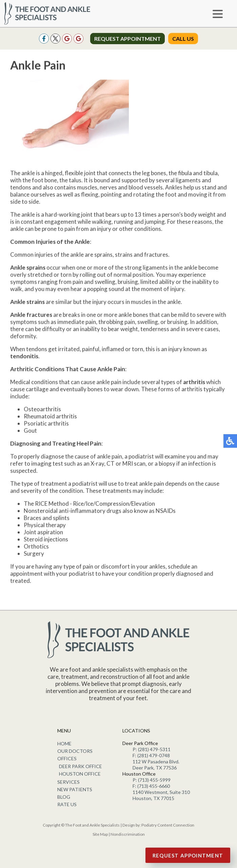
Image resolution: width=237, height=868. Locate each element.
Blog (64, 797)
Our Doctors (75, 751)
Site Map (100, 834)
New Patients (75, 789)
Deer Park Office (81, 766)
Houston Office (80, 774)
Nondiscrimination (128, 834)
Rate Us (67, 804)
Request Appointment (127, 39)
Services (68, 782)
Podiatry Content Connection (168, 825)
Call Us (183, 39)
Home (64, 743)
